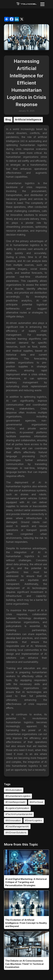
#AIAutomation (14, 790)
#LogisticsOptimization (17, 808)
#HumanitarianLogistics (18, 796)
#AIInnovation (13, 820)
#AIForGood (36, 802)
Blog (8, 120)
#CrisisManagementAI (17, 826)
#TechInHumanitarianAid (19, 814)
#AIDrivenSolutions (16, 833)
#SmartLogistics (33, 820)
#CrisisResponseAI (15, 802)
